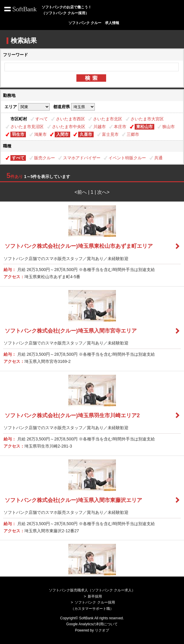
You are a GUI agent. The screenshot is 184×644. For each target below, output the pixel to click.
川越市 (100, 127)
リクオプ (102, 630)
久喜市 (86, 134)
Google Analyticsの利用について (92, 624)
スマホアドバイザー (82, 158)
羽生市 (18, 134)
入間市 (62, 134)
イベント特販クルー (127, 158)
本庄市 (120, 127)
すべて (42, 119)
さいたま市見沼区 (27, 127)
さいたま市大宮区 (147, 119)
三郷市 (133, 134)
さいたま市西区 (70, 119)
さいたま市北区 (108, 119)
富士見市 (110, 134)
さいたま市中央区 (69, 127)
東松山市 (144, 127)
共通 (158, 158)
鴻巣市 (40, 134)
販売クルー (45, 158)
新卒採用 (95, 596)
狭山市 (169, 127)
